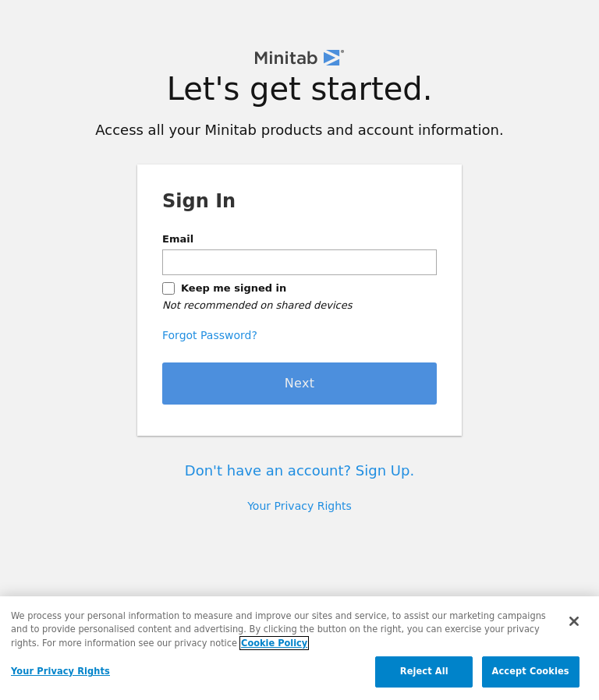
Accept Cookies (531, 671)
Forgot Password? (210, 335)
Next (300, 383)
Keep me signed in (234, 288)
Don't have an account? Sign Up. (299, 470)
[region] (299, 648)
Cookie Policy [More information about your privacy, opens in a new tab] (274, 643)
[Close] (574, 621)
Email (178, 239)
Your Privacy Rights (299, 506)
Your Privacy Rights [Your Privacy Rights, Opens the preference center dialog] (60, 671)
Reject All (424, 671)
